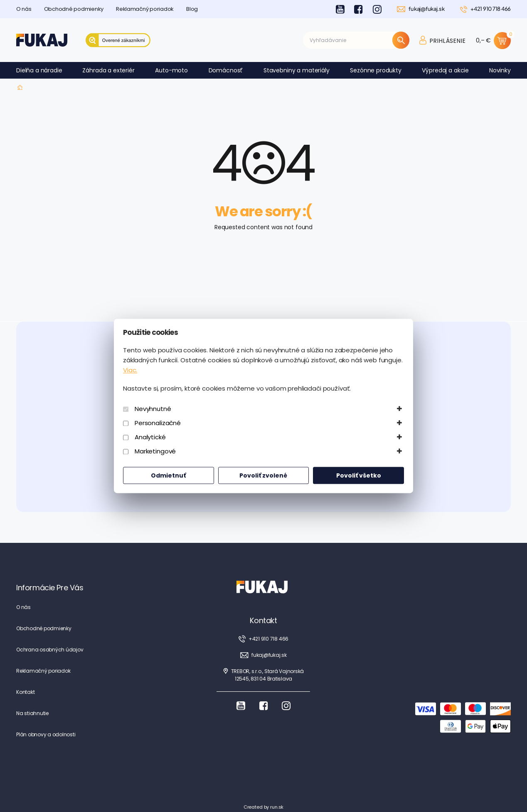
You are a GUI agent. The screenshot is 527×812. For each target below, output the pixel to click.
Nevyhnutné (153, 409)
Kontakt (25, 692)
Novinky (500, 70)
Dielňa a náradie (39, 70)
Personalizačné (158, 423)
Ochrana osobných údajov (50, 650)
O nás (24, 9)
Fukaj (20, 88)
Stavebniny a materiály (297, 70)
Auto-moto (171, 70)
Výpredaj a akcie (445, 70)
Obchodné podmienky (74, 9)
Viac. (130, 370)
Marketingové (155, 452)
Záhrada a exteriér (108, 70)
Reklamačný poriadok (145, 9)
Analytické (150, 437)
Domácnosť (226, 70)
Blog (192, 9)
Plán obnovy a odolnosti (46, 734)
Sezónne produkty (376, 70)
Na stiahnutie (32, 713)
